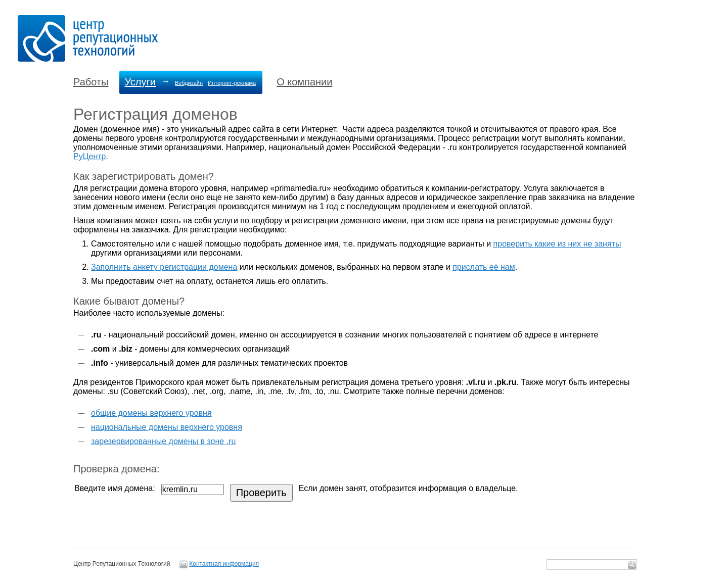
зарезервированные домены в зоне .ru (163, 441)
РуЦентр (89, 156)
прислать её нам (484, 267)
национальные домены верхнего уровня (167, 427)
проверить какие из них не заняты (557, 244)
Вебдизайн (189, 83)
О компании (304, 82)
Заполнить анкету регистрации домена (164, 267)
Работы (91, 82)
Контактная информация (224, 564)
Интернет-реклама (232, 83)
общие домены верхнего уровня (151, 413)
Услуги (140, 82)
